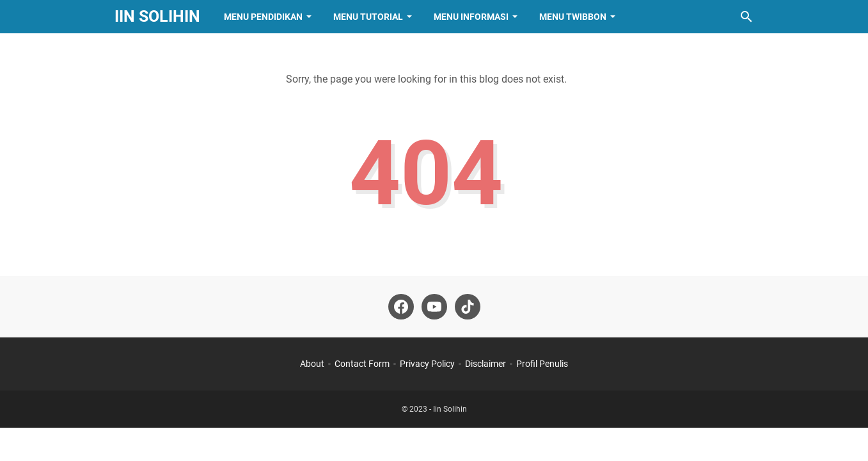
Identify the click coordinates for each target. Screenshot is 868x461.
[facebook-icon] (401, 307)
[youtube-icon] (434, 307)
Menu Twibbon (573, 17)
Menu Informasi (471, 17)
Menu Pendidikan (263, 17)
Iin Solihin (157, 16)
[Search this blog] (746, 17)
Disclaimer (485, 364)
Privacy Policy (427, 364)
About (312, 364)
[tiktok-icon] (468, 307)
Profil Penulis (542, 364)
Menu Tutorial (368, 17)
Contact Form (362, 364)
